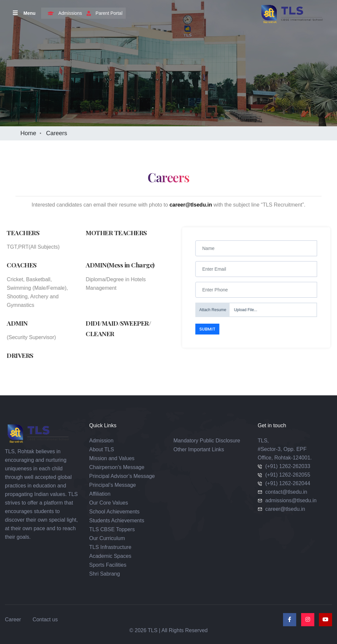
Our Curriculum (107, 538)
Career (13, 619)
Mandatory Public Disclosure (207, 441)
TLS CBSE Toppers (112, 529)
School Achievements (114, 512)
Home (28, 133)
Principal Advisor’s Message (122, 476)
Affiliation (100, 494)
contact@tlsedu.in (286, 492)
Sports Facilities (108, 565)
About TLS (102, 449)
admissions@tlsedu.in (291, 500)
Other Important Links (199, 449)
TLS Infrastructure (110, 547)
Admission (101, 441)
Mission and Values (112, 458)
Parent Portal (103, 13)
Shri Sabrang (104, 574)
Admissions (63, 13)
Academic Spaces (110, 556)
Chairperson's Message (117, 467)
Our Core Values (109, 503)
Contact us (45, 619)
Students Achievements (117, 520)
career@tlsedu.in (285, 509)
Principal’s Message (113, 485)
